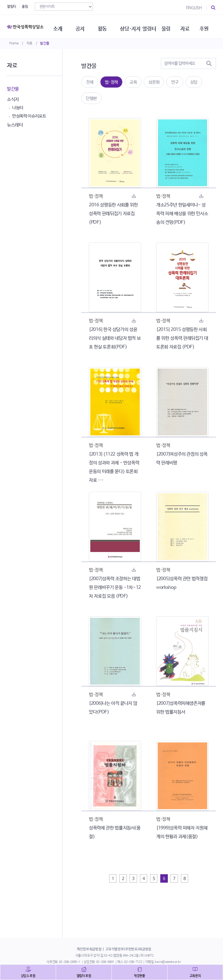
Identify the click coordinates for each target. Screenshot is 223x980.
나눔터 (18, 108)
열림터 (12, 7)
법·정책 (111, 82)
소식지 (13, 100)
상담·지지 (134, 26)
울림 (25, 7)
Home (14, 43)
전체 (90, 82)
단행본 (91, 98)
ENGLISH (194, 8)
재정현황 (140, 976)
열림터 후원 (84, 976)
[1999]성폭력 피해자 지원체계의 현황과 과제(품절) (182, 832)
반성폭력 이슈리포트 (29, 116)
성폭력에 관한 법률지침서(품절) (115, 832)
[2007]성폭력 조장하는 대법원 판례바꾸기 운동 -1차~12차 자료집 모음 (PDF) (115, 588)
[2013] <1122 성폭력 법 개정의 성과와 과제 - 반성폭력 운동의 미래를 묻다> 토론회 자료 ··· (114, 467)
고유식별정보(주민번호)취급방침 (128, 949)
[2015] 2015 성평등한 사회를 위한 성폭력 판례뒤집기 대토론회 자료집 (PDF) (182, 338)
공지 (83, 26)
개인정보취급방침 (89, 949)
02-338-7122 (133, 962)
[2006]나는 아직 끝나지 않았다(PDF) (113, 708)
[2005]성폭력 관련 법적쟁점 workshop (182, 583)
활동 (106, 26)
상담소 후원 (28, 976)
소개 (60, 26)
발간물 (45, 43)
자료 (29, 43)
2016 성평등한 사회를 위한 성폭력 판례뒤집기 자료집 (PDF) (113, 214)
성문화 (154, 82)
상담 (194, 82)
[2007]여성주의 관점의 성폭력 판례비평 (182, 459)
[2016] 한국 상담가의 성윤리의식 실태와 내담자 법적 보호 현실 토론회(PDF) (115, 338)
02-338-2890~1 (70, 962)
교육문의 (195, 976)
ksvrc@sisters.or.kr (168, 962)
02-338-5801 (105, 962)
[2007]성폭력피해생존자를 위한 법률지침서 (181, 708)
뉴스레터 (15, 125)
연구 (175, 82)
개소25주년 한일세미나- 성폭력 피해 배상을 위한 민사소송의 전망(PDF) (182, 214)
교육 (133, 82)
